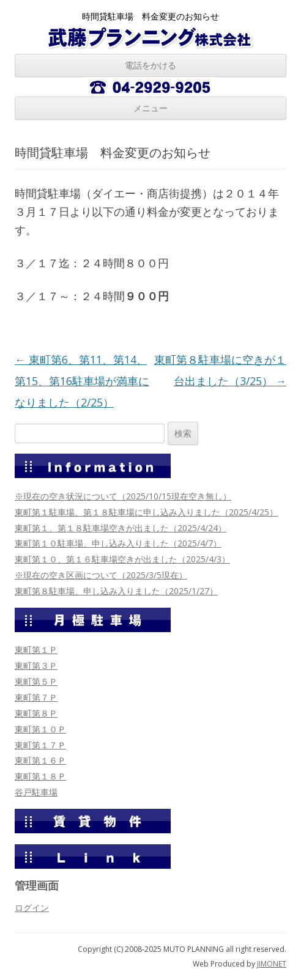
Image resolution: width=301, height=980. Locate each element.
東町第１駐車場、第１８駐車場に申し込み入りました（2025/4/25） (146, 512)
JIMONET (272, 964)
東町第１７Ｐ (40, 745)
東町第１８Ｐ (40, 776)
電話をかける (150, 65)
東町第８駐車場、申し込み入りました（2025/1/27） (116, 591)
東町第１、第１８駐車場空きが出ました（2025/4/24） (121, 528)
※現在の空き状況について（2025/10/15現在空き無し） (123, 496)
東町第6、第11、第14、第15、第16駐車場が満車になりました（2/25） (82, 381)
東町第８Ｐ (36, 713)
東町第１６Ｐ (40, 760)
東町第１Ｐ (36, 650)
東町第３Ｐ (36, 665)
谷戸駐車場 (36, 792)
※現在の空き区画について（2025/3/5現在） (101, 575)
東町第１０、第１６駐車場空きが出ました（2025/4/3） (122, 559)
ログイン (32, 908)
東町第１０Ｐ (40, 729)
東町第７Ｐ (36, 697)
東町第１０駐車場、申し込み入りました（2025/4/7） (118, 543)
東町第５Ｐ (36, 681)
